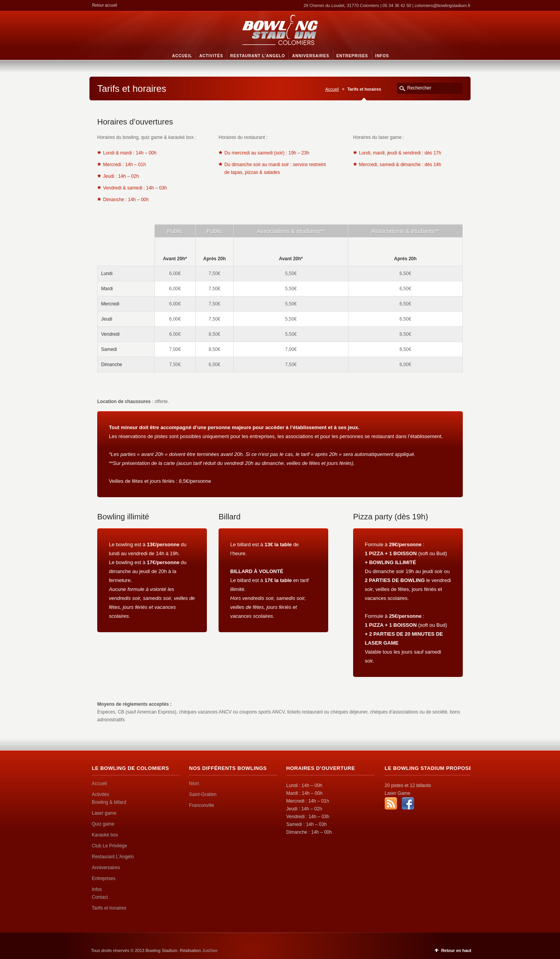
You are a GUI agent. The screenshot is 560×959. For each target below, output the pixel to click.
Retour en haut (456, 950)
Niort (194, 784)
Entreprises (104, 878)
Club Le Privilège (109, 846)
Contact (100, 897)
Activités (101, 794)
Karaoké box (105, 835)
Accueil (332, 89)
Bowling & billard (109, 802)
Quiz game (103, 824)
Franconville (202, 805)
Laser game (104, 813)
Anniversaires (106, 868)
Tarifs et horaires (109, 908)
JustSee (210, 950)
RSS (391, 803)
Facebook (408, 803)
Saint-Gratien (203, 794)
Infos (97, 889)
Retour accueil (105, 5)
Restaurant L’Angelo (113, 857)
